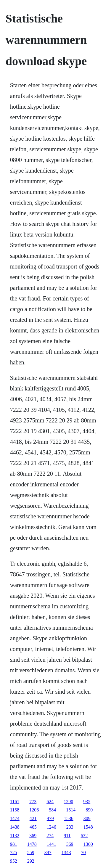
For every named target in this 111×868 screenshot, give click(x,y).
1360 (88, 844)
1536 (69, 818)
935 (87, 802)
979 (50, 818)
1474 (15, 818)
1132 (15, 836)
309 (87, 818)
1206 (34, 810)
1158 (15, 810)
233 (70, 827)
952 (14, 861)
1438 (15, 827)
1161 (15, 802)
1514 (71, 810)
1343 (66, 852)
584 (52, 810)
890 (89, 810)
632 (84, 836)
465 (33, 827)
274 (50, 836)
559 (31, 852)
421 (33, 818)
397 (48, 852)
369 (33, 836)
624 (50, 802)
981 (14, 844)
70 (83, 852)
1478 (32, 844)
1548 (88, 827)
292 (31, 861)
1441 (52, 844)
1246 (52, 827)
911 (67, 836)
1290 (68, 802)
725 (14, 852)
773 (33, 802)
